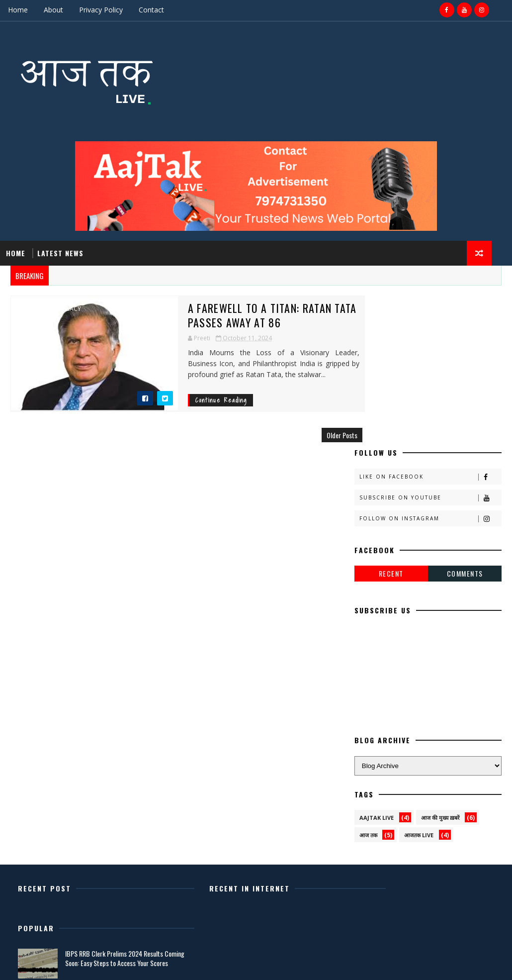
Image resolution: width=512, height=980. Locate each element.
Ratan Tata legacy (51, 308)
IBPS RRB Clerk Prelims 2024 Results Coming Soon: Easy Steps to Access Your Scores (438, 775)
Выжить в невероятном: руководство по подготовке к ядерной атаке (429, 816)
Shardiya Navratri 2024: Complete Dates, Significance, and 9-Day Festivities (433, 858)
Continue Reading (193, 400)
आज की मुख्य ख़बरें (440, 669)
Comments (465, 425)
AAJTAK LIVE (377, 669)
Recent (391, 425)
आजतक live (419, 686)
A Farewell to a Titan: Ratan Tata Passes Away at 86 (245, 315)
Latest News (60, 252)
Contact (151, 10)
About (53, 10)
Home (18, 10)
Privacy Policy (101, 10)
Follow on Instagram (430, 369)
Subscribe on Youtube (430, 348)
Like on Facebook (430, 328)
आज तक (368, 686)
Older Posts (322, 435)
